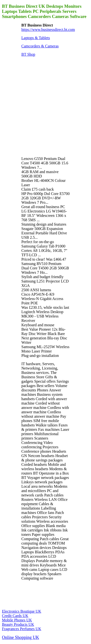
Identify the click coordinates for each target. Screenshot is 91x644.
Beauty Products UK (18, 624)
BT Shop (28, 54)
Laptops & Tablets (36, 38)
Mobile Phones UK (17, 620)
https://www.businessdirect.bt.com (48, 30)
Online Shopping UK (21, 637)
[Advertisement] (45, 106)
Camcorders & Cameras (40, 46)
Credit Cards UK (15, 616)
